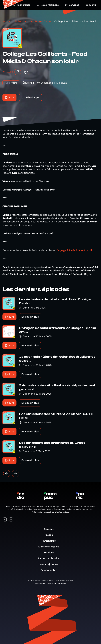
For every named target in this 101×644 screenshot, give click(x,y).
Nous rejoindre (48, 5)
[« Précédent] (7, 474)
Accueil (7, 21)
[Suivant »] (15, 474)
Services (72, 5)
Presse (50, 535)
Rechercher (22, 5)
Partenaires (50, 541)
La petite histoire (50, 558)
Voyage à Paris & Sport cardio (75, 250)
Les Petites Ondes (40, 21)
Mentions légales (50, 547)
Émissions (20, 21)
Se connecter (50, 570)
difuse (63, 583)
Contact (50, 529)
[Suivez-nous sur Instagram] (11, 520)
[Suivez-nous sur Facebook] (5, 520)
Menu (91, 5)
